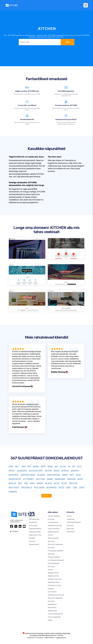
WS (56, 467)
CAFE (82, 488)
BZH (69, 488)
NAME (36, 467)
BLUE (64, 483)
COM (11, 467)
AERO (57, 471)
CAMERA (13, 492)
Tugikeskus (71, 519)
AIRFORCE (14, 475)
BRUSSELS (27, 488)
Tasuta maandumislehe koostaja (53, 538)
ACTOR (48, 471)
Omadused (33, 522)
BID (26, 483)
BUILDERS (39, 488)
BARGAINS (60, 479)
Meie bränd (71, 532)
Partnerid (70, 526)
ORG (23, 467)
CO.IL (79, 467)
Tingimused (31, 638)
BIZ (29, 467)
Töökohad (74, 522)
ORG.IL (12, 471)
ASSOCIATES (15, 479)
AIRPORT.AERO (28, 475)
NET (17, 467)
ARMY (65, 475)
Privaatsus (39, 638)
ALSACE (41, 475)
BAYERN (71, 479)
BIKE (32, 483)
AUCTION (40, 479)
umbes (69, 516)
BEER (80, 479)
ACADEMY (22, 471)
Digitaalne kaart (54, 582)
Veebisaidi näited (35, 529)
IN (69, 467)
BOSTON (73, 483)
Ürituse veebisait (54, 557)
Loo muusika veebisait (56, 560)
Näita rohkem (47, 496)
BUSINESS (52, 488)
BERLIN (12, 483)
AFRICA (65, 471)
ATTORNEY (28, 479)
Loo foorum (52, 592)
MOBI (50, 467)
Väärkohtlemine (49, 638)
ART (72, 475)
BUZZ (61, 488)
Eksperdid (70, 529)
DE (73, 467)
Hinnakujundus (34, 519)
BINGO (40, 483)
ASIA (78, 475)
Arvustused (33, 526)
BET (20, 483)
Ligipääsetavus (61, 638)
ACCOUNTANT (36, 471)
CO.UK (63, 467)
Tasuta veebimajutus (55, 614)
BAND (50, 479)
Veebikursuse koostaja (56, 595)
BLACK (48, 483)
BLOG (57, 483)
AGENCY (75, 471)
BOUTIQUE (14, 488)
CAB (75, 488)
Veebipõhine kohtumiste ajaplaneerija (52, 608)
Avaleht (32, 516)
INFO (43, 467)
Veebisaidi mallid (35, 532)
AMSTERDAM (54, 475)
